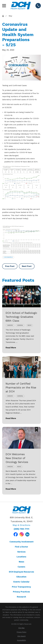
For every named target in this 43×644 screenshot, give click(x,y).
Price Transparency (21, 587)
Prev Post (10, 266)
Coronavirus (8, 257)
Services (21, 552)
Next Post (27, 266)
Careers (21, 567)
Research (21, 597)
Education (21, 577)
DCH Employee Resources (21, 572)
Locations (21, 557)
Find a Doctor (21, 547)
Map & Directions (21, 525)
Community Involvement (21, 542)
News (21, 562)
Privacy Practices (21, 592)
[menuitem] (21, 628)
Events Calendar (21, 582)
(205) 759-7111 (21, 529)
